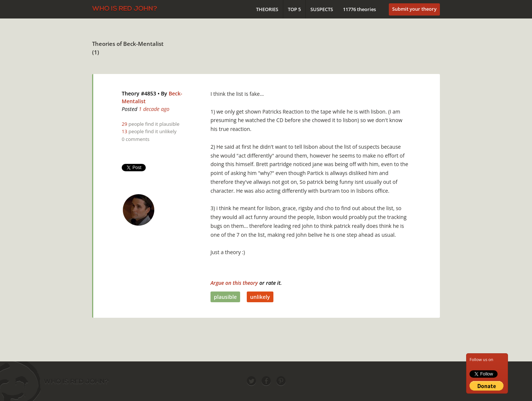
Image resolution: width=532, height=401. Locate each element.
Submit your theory (414, 9)
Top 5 (294, 9)
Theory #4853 (139, 93)
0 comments (136, 139)
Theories (267, 9)
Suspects (322, 9)
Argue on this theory (234, 283)
